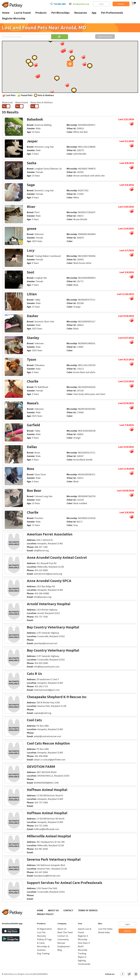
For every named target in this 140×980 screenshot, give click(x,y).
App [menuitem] (94, 13)
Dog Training (43, 953)
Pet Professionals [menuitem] (112, 13)
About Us (53, 910)
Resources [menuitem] (81, 13)
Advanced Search (105, 37)
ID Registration (44, 929)
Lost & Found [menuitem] (22, 13)
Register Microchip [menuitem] (14, 18)
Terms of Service (88, 910)
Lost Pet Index (105, 929)
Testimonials (84, 964)
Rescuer (61, 943)
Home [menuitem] (6, 13)
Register (121, 4)
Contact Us (63, 936)
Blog (60, 950)
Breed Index (104, 932)
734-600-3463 (60, 4)
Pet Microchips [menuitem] (60, 13)
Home (40, 910)
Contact (68, 910)
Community (63, 939)
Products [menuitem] (41, 13)
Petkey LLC (12, 974)
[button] (67, 85)
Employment (64, 946)
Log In (101, 4)
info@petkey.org (81, 4)
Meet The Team (65, 932)
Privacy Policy (45, 914)
